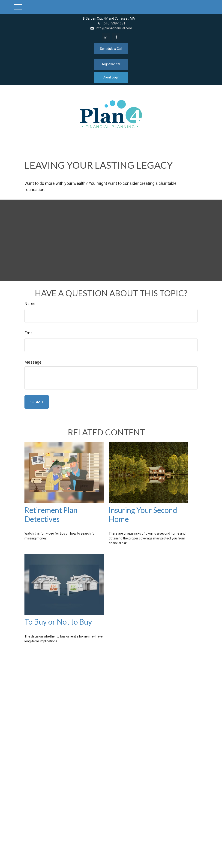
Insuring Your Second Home (143, 515)
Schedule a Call (111, 49)
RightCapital (111, 64)
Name (30, 304)
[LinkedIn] (106, 37)
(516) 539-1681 (111, 23)
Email (29, 333)
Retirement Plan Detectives (51, 515)
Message (33, 362)
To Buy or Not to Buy (58, 622)
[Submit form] (37, 402)
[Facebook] (116, 37)
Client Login (111, 77)
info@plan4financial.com (111, 28)
